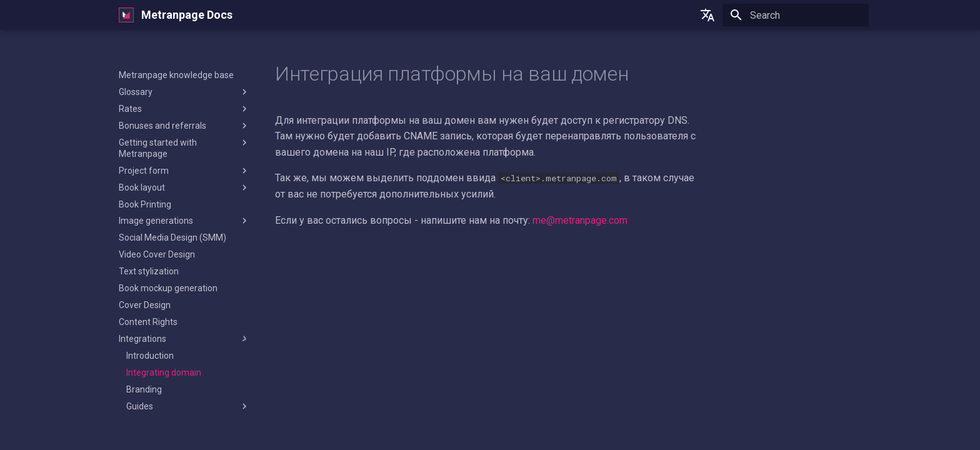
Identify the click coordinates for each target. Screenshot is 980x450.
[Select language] (707, 15)
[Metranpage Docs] (126, 15)
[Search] (796, 15)
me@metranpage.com (580, 220)
